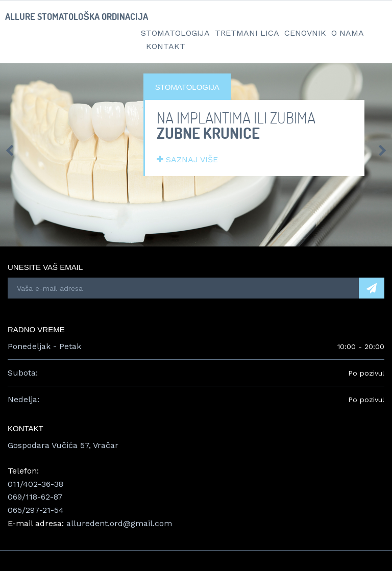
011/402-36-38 (35, 484)
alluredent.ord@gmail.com (119, 523)
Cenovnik (305, 33)
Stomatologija (175, 33)
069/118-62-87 (35, 497)
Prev (9, 151)
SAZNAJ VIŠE (187, 159)
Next (383, 151)
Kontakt (166, 46)
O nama (348, 33)
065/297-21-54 (36, 510)
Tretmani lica (247, 33)
